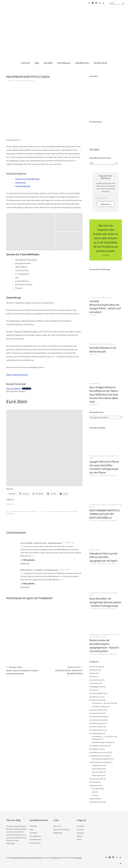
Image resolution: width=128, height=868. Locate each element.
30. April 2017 (93, 520)
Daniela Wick (21, 81)
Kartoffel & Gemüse (95, 505)
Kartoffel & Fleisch (105, 297)
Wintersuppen (97, 775)
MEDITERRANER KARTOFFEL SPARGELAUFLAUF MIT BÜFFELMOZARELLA (105, 514)
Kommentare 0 (112, 564)
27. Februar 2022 (69, 543)
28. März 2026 (93, 405)
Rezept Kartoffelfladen (13, 389)
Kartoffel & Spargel (95, 550)
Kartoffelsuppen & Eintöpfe (99, 762)
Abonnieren (106, 204)
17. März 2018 (10, 81)
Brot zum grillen (54, 512)
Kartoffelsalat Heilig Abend (102, 759)
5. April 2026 (93, 354)
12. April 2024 (93, 654)
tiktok (103, 3)
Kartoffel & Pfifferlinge (98, 717)
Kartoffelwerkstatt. (19, 858)
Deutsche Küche (95, 680)
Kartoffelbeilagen (94, 384)
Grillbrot (68, 512)
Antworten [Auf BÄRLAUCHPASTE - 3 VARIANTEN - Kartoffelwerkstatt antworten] (25, 587)
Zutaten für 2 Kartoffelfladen (27, 179)
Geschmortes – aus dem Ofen (103, 703)
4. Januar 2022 (64, 570)
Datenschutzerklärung (61, 830)
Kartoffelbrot (75, 512)
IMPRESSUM (58, 833)
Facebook (89, 3)
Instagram (96, 3)
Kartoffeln (48, 63)
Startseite (25, 63)
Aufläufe (103, 505)
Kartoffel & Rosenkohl (97, 720)
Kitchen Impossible (96, 779)
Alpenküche (94, 670)
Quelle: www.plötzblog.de (17, 375)
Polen (94, 795)
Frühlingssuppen (98, 765)
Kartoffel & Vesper (96, 727)
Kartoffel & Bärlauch (110, 344)
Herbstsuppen (97, 769)
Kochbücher (94, 782)
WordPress (56, 858)
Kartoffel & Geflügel (99, 707)
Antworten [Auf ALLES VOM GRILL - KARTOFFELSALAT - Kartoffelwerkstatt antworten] (25, 564)
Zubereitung (20, 182)
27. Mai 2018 (93, 609)
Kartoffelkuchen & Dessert (99, 752)
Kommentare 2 (30, 81)
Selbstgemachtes (96, 802)
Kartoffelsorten (82, 63)
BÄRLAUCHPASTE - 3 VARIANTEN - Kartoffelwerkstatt (39, 570)
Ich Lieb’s (94, 150)
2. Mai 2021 (93, 564)
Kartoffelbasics (64, 63)
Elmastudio (78, 858)
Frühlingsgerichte (94, 297)
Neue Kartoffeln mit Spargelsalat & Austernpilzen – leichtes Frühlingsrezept (105, 602)
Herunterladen (27, 389)
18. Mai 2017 (93, 475)
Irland (94, 792)
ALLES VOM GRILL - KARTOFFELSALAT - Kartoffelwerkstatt (41, 543)
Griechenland (97, 789)
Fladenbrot (62, 512)
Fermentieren (94, 683)
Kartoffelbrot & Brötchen (19, 512)
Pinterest (93, 3)
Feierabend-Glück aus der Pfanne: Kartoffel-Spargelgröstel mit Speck (104, 557)
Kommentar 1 (113, 475)
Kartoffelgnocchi (96, 749)
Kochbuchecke (100, 63)
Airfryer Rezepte (96, 667)
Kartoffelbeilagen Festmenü (102, 742)
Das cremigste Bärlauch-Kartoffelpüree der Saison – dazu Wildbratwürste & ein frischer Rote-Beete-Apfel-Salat (104, 395)
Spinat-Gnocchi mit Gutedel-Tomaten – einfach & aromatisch (25, 670)
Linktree (100, 3)
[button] (30, 232)
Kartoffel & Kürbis (96, 713)
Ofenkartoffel (94, 799)
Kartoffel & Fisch (95, 697)
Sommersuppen (98, 772)
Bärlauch (93, 677)
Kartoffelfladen (10, 514)
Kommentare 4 (113, 654)
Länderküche (94, 786)
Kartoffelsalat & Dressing (99, 756)
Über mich (57, 826)
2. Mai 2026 (93, 315)
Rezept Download (23, 186)
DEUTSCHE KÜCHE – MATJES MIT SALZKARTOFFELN (63, 670)
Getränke (93, 690)
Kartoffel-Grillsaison (32, 512)
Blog (37, 63)
